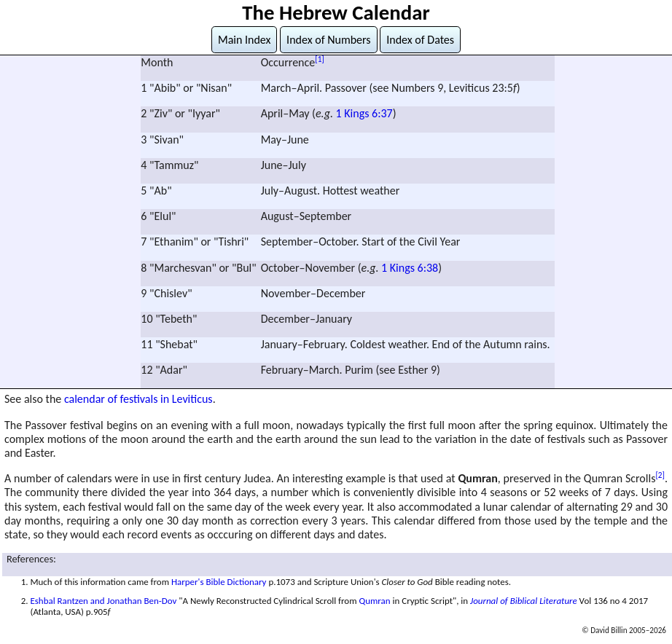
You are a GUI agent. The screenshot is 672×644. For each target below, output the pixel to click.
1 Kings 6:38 (410, 268)
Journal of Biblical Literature (524, 601)
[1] (320, 59)
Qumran (374, 601)
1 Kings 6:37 (364, 113)
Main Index (245, 40)
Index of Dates (420, 40)
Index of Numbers (329, 40)
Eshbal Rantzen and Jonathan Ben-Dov (103, 601)
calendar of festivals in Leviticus (138, 399)
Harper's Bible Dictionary (219, 582)
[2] (660, 475)
